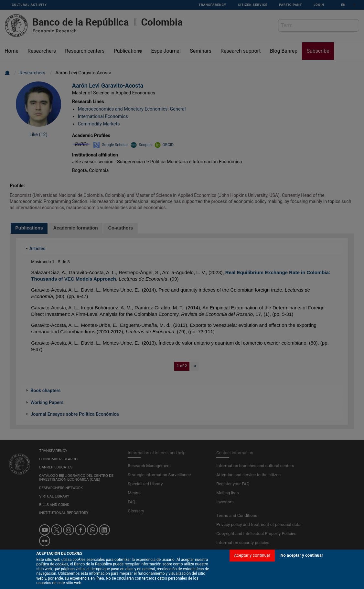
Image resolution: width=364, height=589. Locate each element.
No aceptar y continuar (302, 555)
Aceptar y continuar (252, 555)
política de (53, 564)
